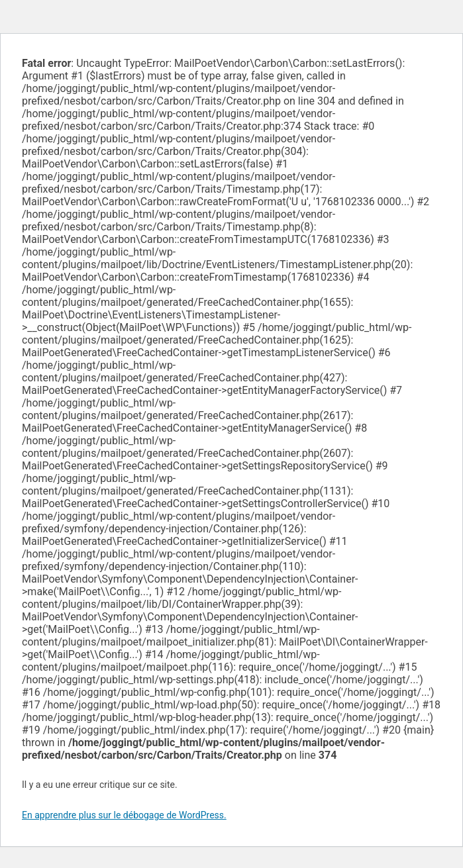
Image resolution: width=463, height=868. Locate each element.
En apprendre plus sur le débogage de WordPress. (124, 815)
